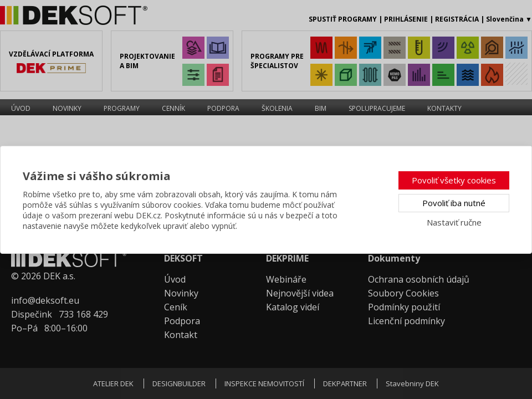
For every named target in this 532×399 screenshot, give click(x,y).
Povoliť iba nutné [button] (454, 203)
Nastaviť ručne (454, 222)
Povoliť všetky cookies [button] (454, 180)
